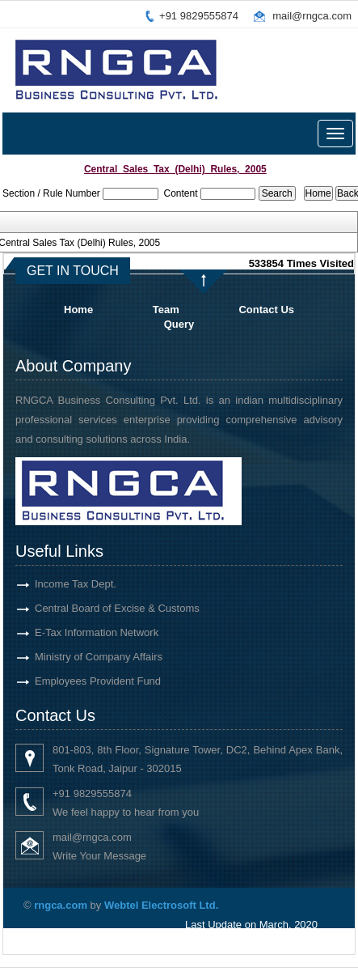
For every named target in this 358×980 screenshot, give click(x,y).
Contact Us (266, 310)
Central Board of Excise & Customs (103, 608)
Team (166, 310)
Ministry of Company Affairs (84, 657)
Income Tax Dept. (61, 584)
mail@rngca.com (312, 16)
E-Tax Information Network (82, 632)
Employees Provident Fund (83, 681)
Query (179, 324)
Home (78, 310)
